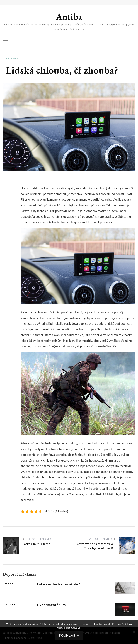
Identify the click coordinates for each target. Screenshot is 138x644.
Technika (12, 59)
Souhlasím (69, 636)
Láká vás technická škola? (58, 584)
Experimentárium (51, 605)
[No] (134, 632)
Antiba (69, 17)
